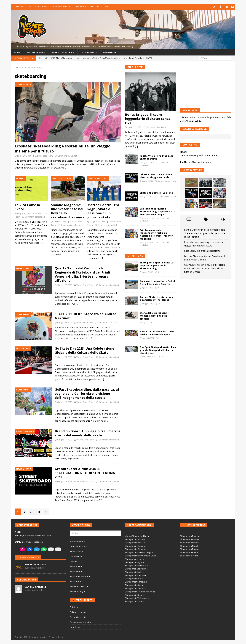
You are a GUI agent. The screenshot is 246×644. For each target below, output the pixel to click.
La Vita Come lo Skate (27, 207)
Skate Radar (76, 581)
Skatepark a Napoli (189, 546)
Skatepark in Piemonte (136, 575)
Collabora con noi (38, 7)
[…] (65, 167)
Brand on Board (77, 541)
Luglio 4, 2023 (148, 196)
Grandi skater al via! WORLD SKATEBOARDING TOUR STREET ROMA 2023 (85, 473)
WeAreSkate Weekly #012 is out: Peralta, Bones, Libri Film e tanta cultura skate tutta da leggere (205, 268)
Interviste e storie (66, 52)
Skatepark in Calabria (135, 546)
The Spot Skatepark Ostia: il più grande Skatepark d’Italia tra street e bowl (158, 350)
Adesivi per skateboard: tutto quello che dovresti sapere (157, 333)
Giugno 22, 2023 (65, 285)
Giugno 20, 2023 (65, 402)
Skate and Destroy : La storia (156, 193)
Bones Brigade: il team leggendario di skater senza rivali (148, 118)
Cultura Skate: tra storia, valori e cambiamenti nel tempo (158, 298)
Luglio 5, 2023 (60, 221)
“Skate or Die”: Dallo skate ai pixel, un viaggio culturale (156, 176)
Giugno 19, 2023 (65, 439)
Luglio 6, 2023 (148, 181)
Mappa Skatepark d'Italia (137, 536)
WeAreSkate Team (44, 156)
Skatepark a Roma (189, 552)
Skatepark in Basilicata (136, 542)
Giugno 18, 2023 (65, 481)
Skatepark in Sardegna (136, 582)
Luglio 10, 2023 (148, 162)
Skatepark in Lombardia (136, 565)
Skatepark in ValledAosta (137, 598)
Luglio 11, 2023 (134, 127)
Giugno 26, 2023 (149, 242)
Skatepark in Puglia (134, 578)
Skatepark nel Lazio (134, 559)
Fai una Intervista (62, 7)
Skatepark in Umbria (135, 595)
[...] (136, 146)
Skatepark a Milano (189, 542)
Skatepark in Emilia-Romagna (139, 552)
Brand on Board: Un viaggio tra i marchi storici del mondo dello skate (87, 433)
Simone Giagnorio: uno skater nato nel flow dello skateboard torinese (68, 211)
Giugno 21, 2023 (65, 322)
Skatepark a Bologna (190, 536)
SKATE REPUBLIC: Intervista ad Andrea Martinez (86, 316)
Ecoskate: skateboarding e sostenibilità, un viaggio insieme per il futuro (63, 148)
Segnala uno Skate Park (88, 7)
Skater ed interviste (79, 586)
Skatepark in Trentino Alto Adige (140, 591)
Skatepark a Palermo (190, 549)
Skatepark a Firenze (190, 539)
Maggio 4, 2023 (148, 303)
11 (39, 512)
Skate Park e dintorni (80, 576)
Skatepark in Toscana (135, 588)
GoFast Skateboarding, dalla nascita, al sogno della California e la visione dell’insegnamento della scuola (87, 393)
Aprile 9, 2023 (148, 288)
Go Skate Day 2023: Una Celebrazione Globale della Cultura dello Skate (84, 350)
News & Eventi (118, 52)
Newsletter (111, 7)
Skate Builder (76, 566)
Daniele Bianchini (85, 322)
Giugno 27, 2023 (149, 218)
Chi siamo (18, 7)
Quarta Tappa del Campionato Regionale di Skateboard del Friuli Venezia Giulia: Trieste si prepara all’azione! (82, 274)
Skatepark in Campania (136, 549)
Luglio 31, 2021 (148, 322)
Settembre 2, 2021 (150, 356)
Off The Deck (135, 67)
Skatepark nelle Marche (136, 569)
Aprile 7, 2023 (148, 272)
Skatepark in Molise (134, 572)
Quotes (73, 561)
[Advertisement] (151, 385)
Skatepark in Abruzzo (135, 539)
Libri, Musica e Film (79, 546)
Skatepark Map (36, 52)
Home (17, 52)
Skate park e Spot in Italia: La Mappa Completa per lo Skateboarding (157, 265)
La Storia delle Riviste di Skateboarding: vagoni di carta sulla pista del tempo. (158, 211)
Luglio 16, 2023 (24, 213)
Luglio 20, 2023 (24, 156)
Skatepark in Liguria (134, 562)
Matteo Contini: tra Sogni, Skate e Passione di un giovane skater (103, 211)
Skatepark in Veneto (135, 601)
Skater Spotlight (77, 591)
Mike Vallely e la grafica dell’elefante (202, 251)
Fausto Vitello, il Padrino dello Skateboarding (157, 157)
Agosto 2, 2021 (148, 338)
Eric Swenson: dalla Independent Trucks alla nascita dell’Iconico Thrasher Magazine (156, 234)
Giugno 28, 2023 (97, 221)
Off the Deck (93, 52)
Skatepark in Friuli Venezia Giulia (140, 556)
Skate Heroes (76, 571)
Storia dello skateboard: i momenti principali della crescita (154, 316)
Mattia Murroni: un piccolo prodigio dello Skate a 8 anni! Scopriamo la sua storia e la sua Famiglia (205, 233)
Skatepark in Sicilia (134, 585)
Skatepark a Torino (189, 556)
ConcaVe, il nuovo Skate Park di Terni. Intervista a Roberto (158, 282)
